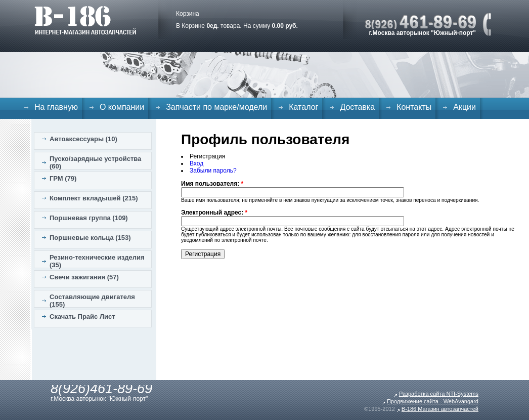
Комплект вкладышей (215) (94, 198)
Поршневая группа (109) (89, 218)
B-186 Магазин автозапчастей (440, 409)
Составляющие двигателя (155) (92, 301)
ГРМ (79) (63, 178)
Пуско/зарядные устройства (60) (95, 162)
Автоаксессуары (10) (83, 139)
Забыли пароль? (213, 171)
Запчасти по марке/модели (216, 107)
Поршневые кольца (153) (90, 238)
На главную (56, 107)
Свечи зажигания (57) (84, 277)
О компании (122, 107)
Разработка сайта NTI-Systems (439, 394)
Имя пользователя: (212, 184)
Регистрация (207, 156)
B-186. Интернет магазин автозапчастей (85, 20)
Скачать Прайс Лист (82, 317)
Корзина (188, 14)
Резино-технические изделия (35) (97, 261)
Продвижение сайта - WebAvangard (433, 401)
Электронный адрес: (214, 213)
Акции (465, 107)
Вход (196, 163)
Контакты (414, 107)
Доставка (357, 107)
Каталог (303, 107)
